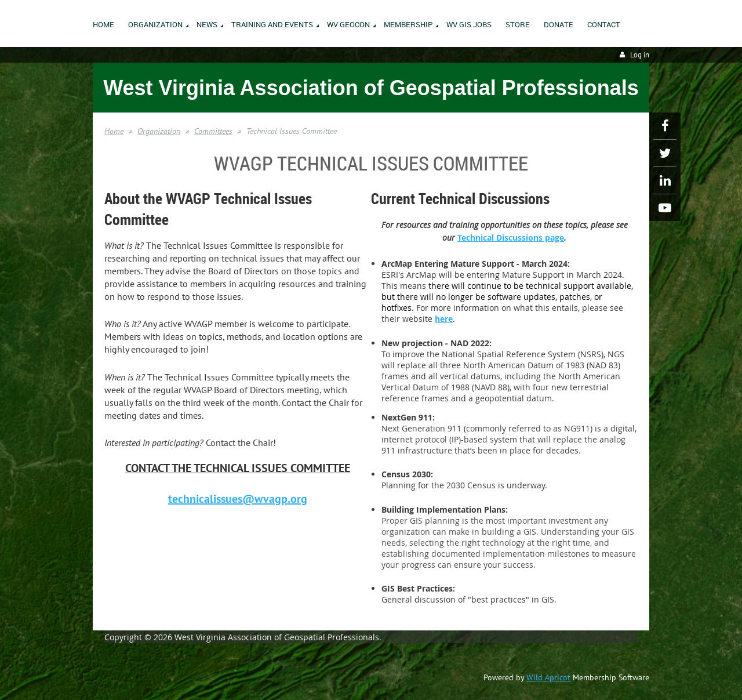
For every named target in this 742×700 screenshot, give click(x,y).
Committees (213, 131)
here (444, 319)
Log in (640, 55)
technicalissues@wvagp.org (238, 499)
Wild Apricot (548, 677)
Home (114, 131)
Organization (159, 131)
